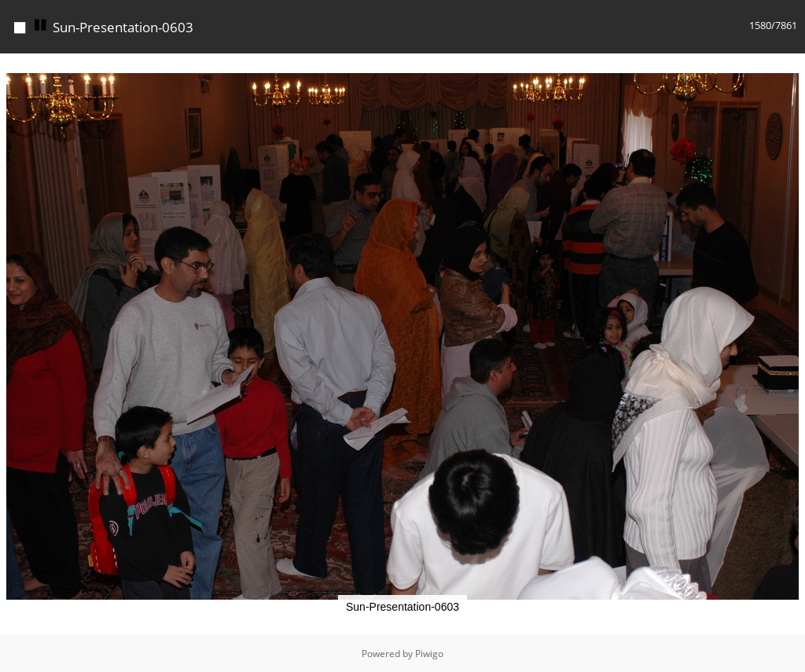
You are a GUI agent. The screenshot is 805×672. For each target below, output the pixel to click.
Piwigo (429, 654)
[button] (791, 68)
